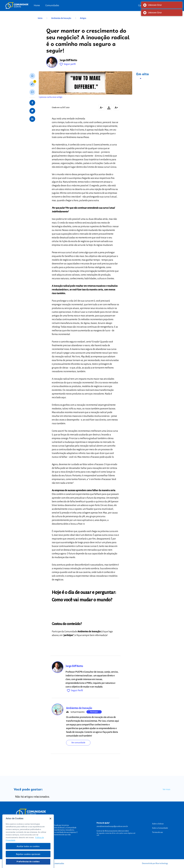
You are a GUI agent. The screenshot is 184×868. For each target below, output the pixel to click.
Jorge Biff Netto (68, 60)
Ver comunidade (78, 743)
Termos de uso (157, 832)
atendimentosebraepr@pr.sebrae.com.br (112, 826)
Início (43, 18)
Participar (94, 712)
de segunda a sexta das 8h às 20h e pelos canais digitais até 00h (116, 834)
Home (37, 6)
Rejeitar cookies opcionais (28, 860)
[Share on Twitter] (32, 111)
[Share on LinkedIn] (32, 119)
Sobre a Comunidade (160, 828)
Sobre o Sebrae (158, 824)
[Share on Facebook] (32, 103)
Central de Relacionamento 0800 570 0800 (113, 831)
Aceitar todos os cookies (28, 853)
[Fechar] (50, 825)
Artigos (83, 18)
